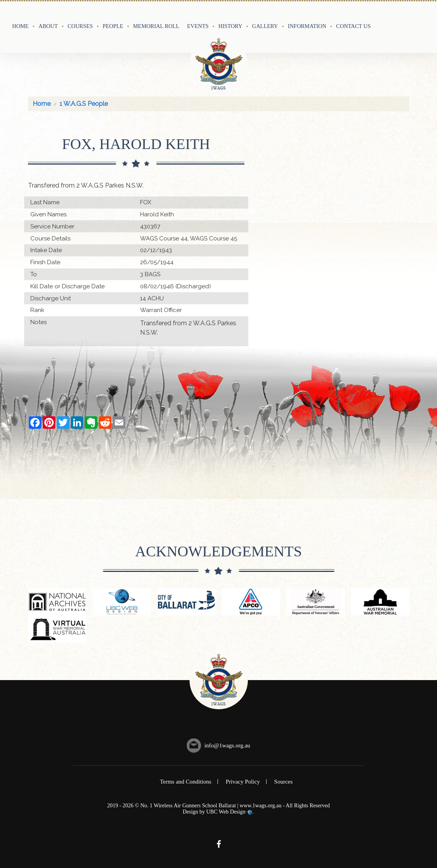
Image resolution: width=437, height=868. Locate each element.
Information (307, 26)
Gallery (265, 26)
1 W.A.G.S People (84, 104)
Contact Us (354, 26)
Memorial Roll (156, 26)
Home (20, 26)
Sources (284, 782)
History (230, 26)
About (48, 26)
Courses (80, 26)
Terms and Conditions (186, 782)
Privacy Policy (243, 782)
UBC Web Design (226, 812)
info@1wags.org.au (227, 745)
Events (198, 26)
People (113, 26)
